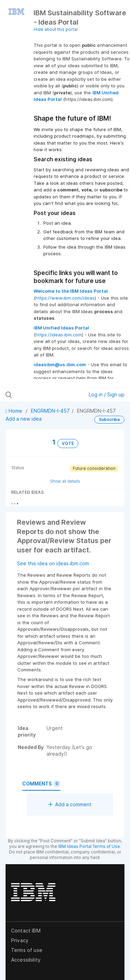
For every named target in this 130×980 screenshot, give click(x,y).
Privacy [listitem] (20, 940)
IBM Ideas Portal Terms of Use (89, 846)
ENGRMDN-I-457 (50, 411)
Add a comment (70, 804)
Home (15, 411)
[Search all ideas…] (41, 395)
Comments (41, 784)
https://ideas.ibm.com (59, 335)
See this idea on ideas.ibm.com (53, 563)
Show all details (65, 481)
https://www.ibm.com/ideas (65, 298)
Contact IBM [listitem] (26, 931)
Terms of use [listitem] (27, 950)
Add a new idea (24, 419)
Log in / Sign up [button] (107, 394)
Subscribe (109, 419)
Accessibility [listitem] (26, 960)
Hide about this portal (56, 29)
